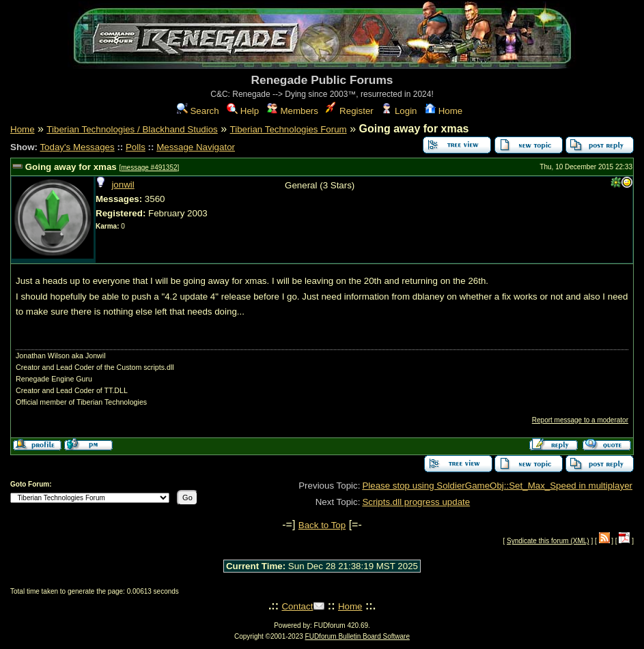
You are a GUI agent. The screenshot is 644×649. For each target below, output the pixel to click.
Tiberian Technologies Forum (289, 129)
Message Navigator (196, 147)
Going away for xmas (71, 167)
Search (198, 111)
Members (293, 111)
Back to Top (322, 525)
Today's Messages (77, 147)
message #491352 (149, 168)
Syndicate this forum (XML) (548, 541)
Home (444, 111)
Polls (136, 147)
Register (349, 111)
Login (399, 111)
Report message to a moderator (580, 420)
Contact (297, 606)
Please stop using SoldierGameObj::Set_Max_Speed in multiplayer (497, 486)
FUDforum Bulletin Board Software (358, 636)
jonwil (123, 185)
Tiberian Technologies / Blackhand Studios (132, 129)
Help (243, 111)
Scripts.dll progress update (416, 502)
